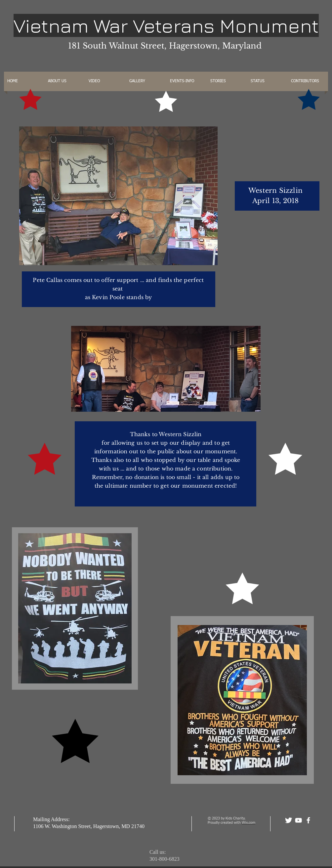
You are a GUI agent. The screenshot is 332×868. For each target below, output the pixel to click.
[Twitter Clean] (289, 820)
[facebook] (308, 820)
